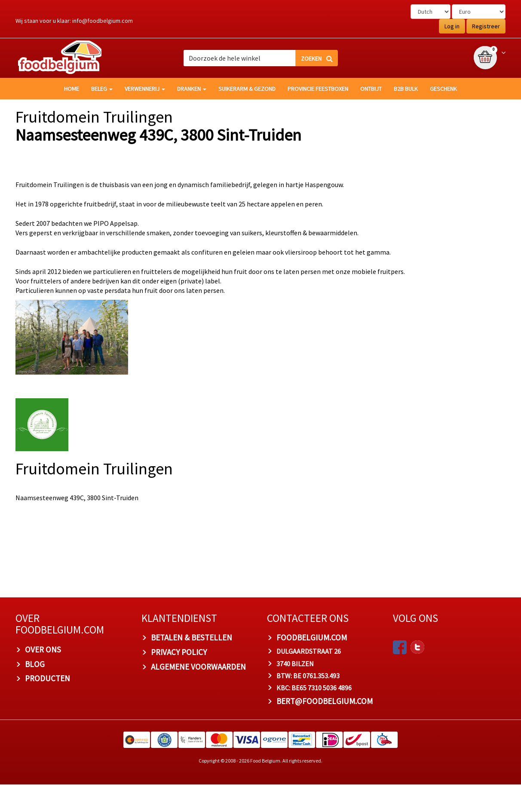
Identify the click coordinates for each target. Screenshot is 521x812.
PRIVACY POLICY (179, 680)
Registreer (486, 26)
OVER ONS (43, 677)
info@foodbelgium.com (103, 21)
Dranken (192, 89)
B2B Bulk (406, 89)
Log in (452, 26)
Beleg (102, 89)
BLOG (35, 692)
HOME (72, 89)
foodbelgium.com (312, 665)
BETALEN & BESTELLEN (192, 665)
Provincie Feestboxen (318, 89)
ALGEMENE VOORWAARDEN (198, 694)
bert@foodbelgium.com (325, 729)
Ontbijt (371, 89)
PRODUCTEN (48, 706)
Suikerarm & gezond (247, 89)
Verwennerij (145, 89)
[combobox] (260, 58)
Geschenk (443, 89)
